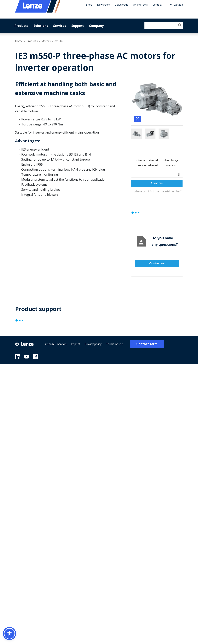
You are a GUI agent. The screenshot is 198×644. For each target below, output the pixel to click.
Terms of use (116, 361)
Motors (46, 41)
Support (77, 26)
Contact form (148, 361)
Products (21, 26)
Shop (90, 5)
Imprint (76, 361)
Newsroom (105, 5)
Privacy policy (94, 361)
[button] (9, 634)
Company (96, 26)
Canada (177, 4)
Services (60, 26)
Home (19, 41)
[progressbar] (136, 230)
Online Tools (141, 5)
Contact (157, 5)
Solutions (41, 26)
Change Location (56, 361)
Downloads (122, 5)
